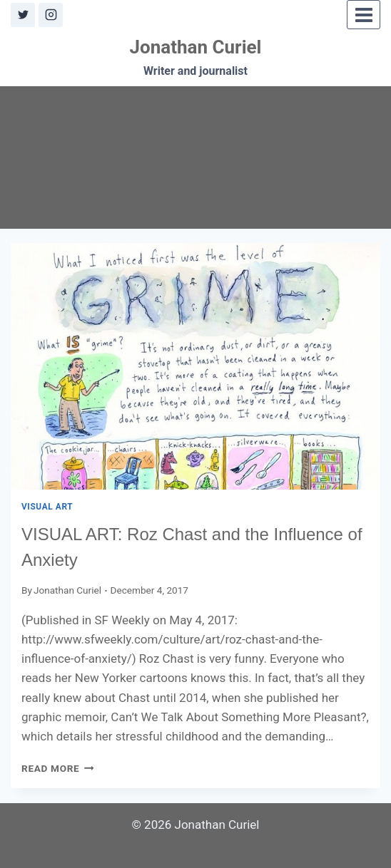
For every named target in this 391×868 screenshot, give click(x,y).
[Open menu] (364, 15)
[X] (23, 15)
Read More (58, 768)
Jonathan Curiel (67, 590)
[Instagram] (51, 15)
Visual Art (47, 507)
